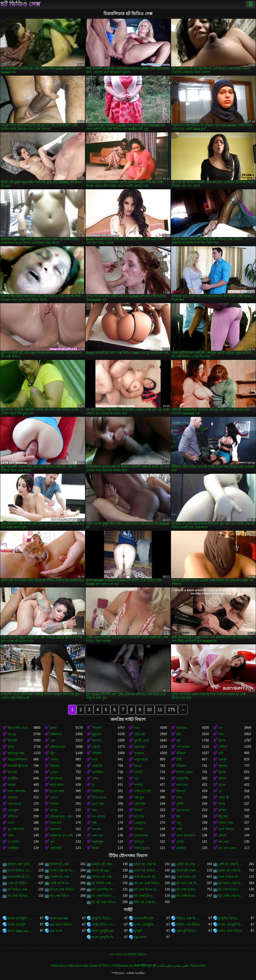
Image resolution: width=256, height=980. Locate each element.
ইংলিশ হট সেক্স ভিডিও (63, 864)
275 (171, 710)
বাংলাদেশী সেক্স (144, 918)
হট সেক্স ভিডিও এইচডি (231, 890)
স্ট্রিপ (53, 753)
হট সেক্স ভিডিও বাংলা (63, 896)
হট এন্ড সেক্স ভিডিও (147, 883)
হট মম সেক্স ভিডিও (62, 890)
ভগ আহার (98, 817)
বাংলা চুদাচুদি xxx (103, 931)
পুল (52, 842)
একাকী (222, 760)
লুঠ (178, 741)
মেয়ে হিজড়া (226, 829)
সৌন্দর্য (223, 747)
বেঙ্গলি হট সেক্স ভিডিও (63, 877)
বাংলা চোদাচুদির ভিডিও (21, 918)
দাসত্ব (222, 804)
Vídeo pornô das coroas (82, 965)
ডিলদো (181, 791)
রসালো (139, 829)
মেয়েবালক (141, 836)
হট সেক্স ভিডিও (186, 890)
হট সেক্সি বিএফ (186, 896)
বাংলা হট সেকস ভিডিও (189, 871)
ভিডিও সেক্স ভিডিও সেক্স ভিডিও (189, 918)
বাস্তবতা (13, 798)
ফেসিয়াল (98, 772)
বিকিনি (138, 810)
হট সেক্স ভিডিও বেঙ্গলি (105, 896)
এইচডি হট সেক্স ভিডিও (105, 864)
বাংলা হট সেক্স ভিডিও (231, 871)
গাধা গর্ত (97, 836)
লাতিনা (54, 804)
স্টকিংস (181, 753)
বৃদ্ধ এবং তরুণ (227, 848)
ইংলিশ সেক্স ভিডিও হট (21, 864)
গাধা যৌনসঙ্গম (17, 791)
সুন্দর (11, 747)
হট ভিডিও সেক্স (20, 4)
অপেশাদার (56, 779)
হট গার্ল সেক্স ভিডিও (189, 883)
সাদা (221, 734)
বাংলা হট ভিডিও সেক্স (147, 871)
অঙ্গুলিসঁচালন (18, 760)
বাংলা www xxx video (21, 931)
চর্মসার (222, 779)
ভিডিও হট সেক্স (102, 877)
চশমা (179, 798)
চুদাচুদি (138, 931)
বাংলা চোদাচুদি (17, 925)
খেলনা (54, 760)
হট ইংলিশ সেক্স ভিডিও (105, 883)
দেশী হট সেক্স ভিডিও (231, 864)
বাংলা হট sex (100, 871)
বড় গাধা (224, 842)
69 (178, 817)
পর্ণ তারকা (183, 747)
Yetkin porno (59, 965)
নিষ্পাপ (96, 741)
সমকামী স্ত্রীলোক (18, 766)
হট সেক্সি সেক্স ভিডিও (231, 896)
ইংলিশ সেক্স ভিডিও (188, 925)
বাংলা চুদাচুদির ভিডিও (105, 937)
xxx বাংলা (56, 931)
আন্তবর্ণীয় (182, 779)
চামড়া (138, 766)
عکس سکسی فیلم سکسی (173, 965)
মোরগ (54, 798)
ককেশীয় (13, 779)
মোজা (180, 842)
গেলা (11, 823)
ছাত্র (94, 810)
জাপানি (12, 772)
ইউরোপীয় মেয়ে (18, 728)
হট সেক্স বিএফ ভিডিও (147, 890)
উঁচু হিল (223, 817)
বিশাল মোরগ (184, 772)
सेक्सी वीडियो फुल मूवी (145, 965)
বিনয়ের (55, 766)
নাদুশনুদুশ (98, 842)
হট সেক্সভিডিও (143, 896)
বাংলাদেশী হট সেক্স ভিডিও (21, 877)
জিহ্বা (96, 848)
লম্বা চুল (139, 798)
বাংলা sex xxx (59, 918)
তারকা (12, 785)
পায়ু (179, 823)
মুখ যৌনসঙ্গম (16, 829)
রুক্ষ (94, 823)
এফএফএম (15, 804)
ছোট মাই (139, 734)
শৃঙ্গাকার (223, 766)
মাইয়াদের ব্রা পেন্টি (61, 836)
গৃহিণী (180, 804)
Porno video (198, 965)
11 (160, 710)
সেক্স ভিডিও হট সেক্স (231, 877)
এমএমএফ (183, 810)
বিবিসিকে (98, 791)
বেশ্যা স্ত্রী (223, 798)
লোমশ (54, 772)
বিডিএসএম (99, 798)
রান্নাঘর (181, 848)
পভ (136, 779)
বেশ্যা (95, 779)
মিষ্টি (179, 760)
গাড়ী (179, 829)
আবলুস (139, 842)
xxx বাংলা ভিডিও (61, 925)
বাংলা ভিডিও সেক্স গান (21, 871)
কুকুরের (96, 734)
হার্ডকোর (182, 728)
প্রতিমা (222, 836)
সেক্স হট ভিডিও (18, 883)
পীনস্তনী (97, 728)
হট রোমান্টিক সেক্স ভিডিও (105, 890)
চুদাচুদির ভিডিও (101, 918)
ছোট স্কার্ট (56, 848)
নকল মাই (56, 823)
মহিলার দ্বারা (58, 747)
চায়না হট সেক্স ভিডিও (147, 864)
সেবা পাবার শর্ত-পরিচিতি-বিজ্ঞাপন (128, 954)
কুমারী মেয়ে (141, 741)
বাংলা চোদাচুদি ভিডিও (231, 925)
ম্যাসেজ (139, 817)
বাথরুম (96, 829)
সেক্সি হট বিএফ (60, 883)
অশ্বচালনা (56, 734)
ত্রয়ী (221, 753)
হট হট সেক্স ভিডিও (104, 902)
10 (149, 710)
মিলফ (222, 741)
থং (220, 791)
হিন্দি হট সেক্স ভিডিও (147, 902)
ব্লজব (53, 728)
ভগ (221, 728)
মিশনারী (13, 741)
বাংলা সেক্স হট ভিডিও (63, 871)
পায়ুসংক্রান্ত (141, 760)
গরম (95, 760)
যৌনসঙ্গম (140, 804)
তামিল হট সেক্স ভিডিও (189, 864)
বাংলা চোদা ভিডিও (230, 931)
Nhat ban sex (125, 965)
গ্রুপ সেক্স (98, 804)
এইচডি (96, 747)
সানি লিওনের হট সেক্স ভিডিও (147, 877)
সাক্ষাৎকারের (142, 848)
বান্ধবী (138, 772)
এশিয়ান (97, 753)
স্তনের (54, 810)
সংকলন (139, 753)
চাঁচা (179, 734)
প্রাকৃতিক (97, 766)
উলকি (222, 772)
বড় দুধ (12, 734)
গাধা (137, 728)
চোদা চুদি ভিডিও (187, 931)
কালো (222, 785)
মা (93, 785)
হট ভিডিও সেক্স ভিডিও (21, 890)
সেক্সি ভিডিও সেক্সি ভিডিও (105, 925)
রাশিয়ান (13, 817)
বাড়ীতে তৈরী (142, 791)
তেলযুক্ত (13, 810)
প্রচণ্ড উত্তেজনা (186, 836)
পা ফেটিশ (14, 842)
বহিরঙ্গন (181, 766)
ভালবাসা (55, 829)
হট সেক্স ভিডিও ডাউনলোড (21, 896)
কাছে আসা (57, 785)
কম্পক (222, 810)
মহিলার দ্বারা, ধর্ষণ (61, 817)
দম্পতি (138, 785)
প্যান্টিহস (13, 848)
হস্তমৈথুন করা (16, 753)
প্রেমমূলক (140, 823)
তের (53, 741)
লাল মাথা (182, 785)
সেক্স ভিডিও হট (186, 877)
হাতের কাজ (57, 791)
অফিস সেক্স (226, 823)
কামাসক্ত (139, 747)
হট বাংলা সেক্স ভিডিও (231, 883)
